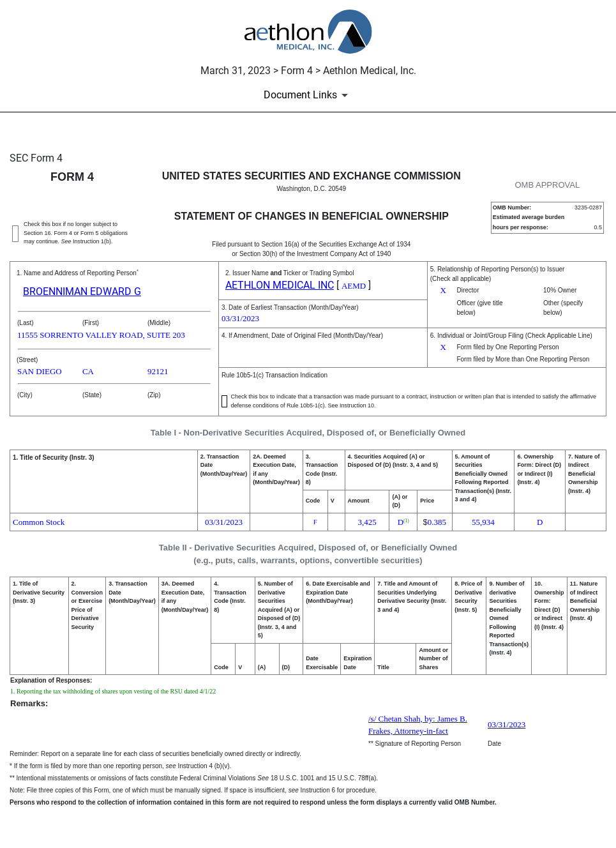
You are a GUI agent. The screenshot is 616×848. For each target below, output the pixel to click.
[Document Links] (308, 95)
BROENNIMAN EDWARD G (82, 291)
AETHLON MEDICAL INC (280, 285)
